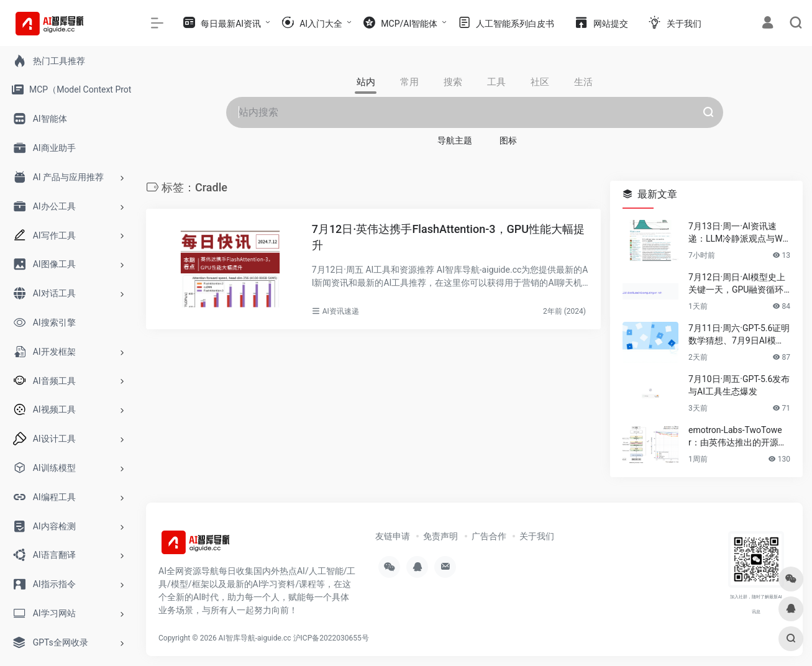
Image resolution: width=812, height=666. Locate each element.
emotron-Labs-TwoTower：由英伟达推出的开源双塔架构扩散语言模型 (738, 437)
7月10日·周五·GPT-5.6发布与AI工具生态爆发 (739, 385)
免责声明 (440, 536)
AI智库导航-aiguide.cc (255, 638)
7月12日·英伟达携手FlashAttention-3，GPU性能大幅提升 (448, 237)
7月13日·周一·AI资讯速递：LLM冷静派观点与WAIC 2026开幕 (738, 233)
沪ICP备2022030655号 (331, 638)
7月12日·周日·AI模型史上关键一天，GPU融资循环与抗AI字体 (737, 284)
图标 (508, 140)
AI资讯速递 (341, 311)
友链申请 (393, 536)
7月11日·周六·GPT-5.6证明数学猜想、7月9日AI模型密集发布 (739, 335)
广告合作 (489, 536)
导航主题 (455, 140)
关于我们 (537, 536)
